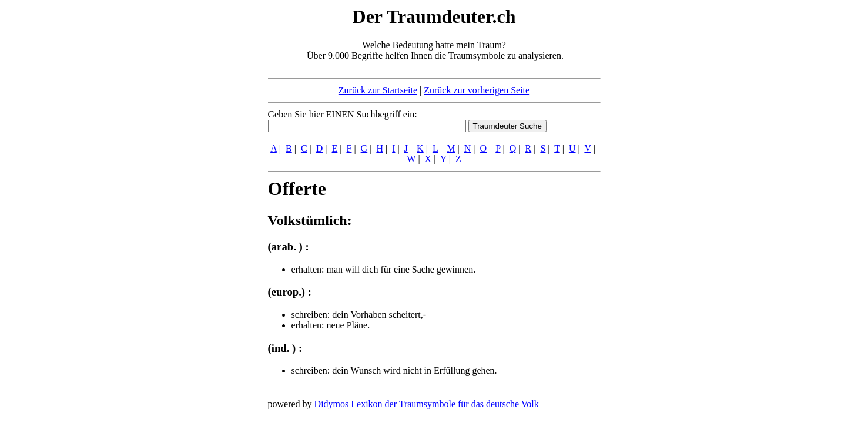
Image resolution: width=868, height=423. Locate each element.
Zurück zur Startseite (378, 90)
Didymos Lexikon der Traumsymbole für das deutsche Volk (427, 404)
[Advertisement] (196, 181)
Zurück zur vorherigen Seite (477, 90)
